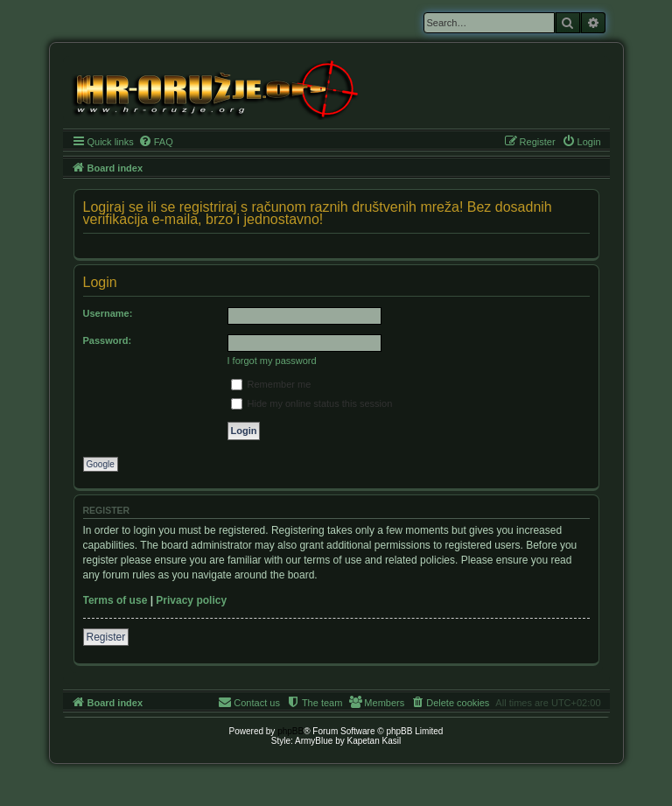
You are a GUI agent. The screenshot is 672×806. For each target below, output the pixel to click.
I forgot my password (272, 361)
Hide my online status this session (312, 403)
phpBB (290, 731)
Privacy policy (191, 600)
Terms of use (115, 600)
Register (106, 637)
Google (101, 464)
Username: (108, 313)
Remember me (271, 384)
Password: (108, 340)
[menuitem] (156, 142)
